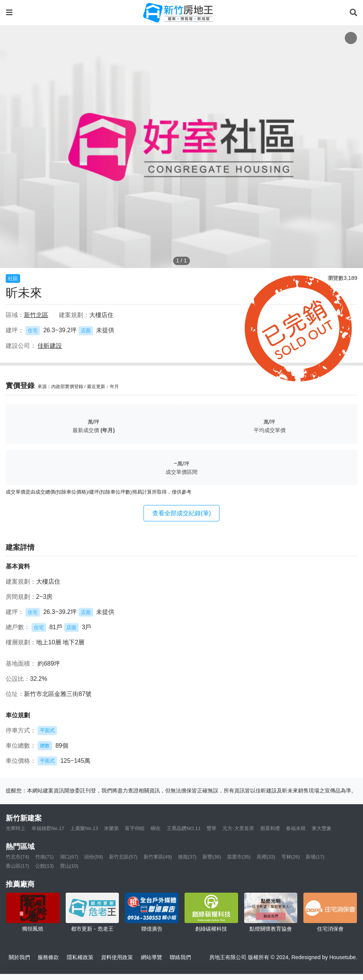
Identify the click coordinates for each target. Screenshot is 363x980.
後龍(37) (187, 857)
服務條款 (48, 957)
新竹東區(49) (158, 857)
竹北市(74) (17, 857)
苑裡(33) (266, 857)
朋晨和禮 (270, 828)
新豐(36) (212, 857)
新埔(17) (315, 857)
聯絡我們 (180, 957)
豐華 (211, 828)
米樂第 (111, 828)
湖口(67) (69, 857)
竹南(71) (45, 857)
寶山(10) (69, 866)
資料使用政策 (117, 957)
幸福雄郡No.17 (48, 828)
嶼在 (156, 828)
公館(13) (45, 866)
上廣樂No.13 (84, 828)
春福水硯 (296, 828)
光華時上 (16, 828)
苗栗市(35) (239, 857)
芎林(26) (291, 857)
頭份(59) (94, 857)
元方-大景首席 (238, 828)
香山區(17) (17, 866)
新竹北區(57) (123, 857)
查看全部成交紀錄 (182, 513)
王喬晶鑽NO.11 (184, 828)
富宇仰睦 (135, 828)
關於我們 (19, 957)
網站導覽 (152, 957)
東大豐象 (322, 828)
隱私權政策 (80, 957)
